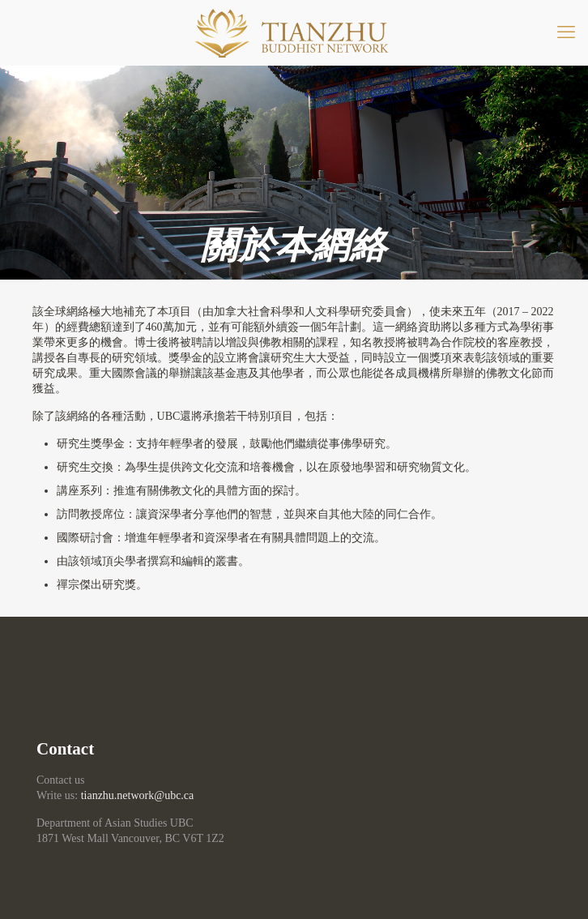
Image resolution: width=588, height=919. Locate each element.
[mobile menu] (566, 32)
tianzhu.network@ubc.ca (138, 795)
